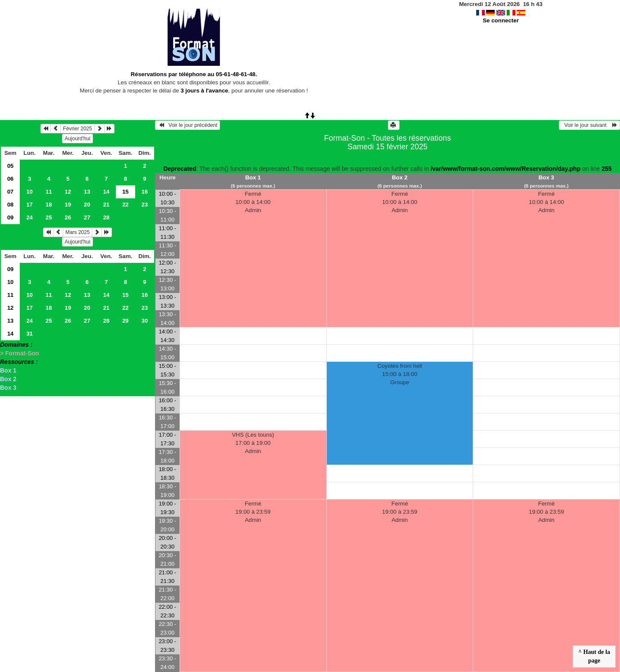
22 (126, 205)
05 (11, 166)
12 (68, 192)
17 (29, 205)
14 (106, 192)
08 (11, 205)
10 (29, 192)
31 (29, 334)
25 (49, 217)
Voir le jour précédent (188, 125)
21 (106, 205)
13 (87, 192)
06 (11, 179)
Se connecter (501, 20)
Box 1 (8, 370)
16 (144, 192)
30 (144, 321)
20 (87, 205)
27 (87, 217)
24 (29, 217)
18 (49, 205)
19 (68, 205)
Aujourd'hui (77, 139)
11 (49, 192)
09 (11, 217)
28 (106, 217)
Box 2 (8, 379)
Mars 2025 (78, 232)
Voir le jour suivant (589, 125)
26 (68, 217)
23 (144, 205)
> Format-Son (20, 353)
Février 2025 (77, 129)
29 (126, 321)
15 (126, 295)
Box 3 (8, 388)
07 (11, 192)
